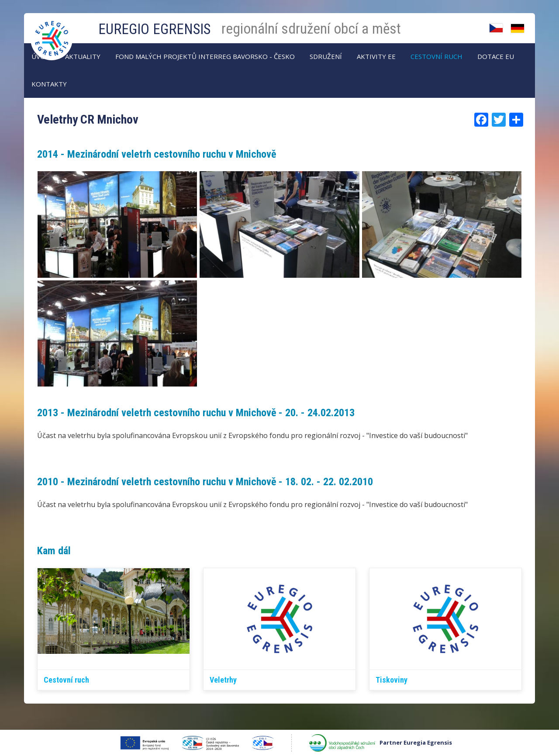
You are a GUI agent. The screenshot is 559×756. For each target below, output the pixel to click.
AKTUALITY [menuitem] (83, 56)
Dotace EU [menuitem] (496, 56)
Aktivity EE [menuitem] (376, 56)
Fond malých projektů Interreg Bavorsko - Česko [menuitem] (205, 56)
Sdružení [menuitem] (326, 56)
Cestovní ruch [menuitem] (437, 56)
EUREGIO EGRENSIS (154, 29)
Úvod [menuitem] (41, 56)
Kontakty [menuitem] (49, 84)
